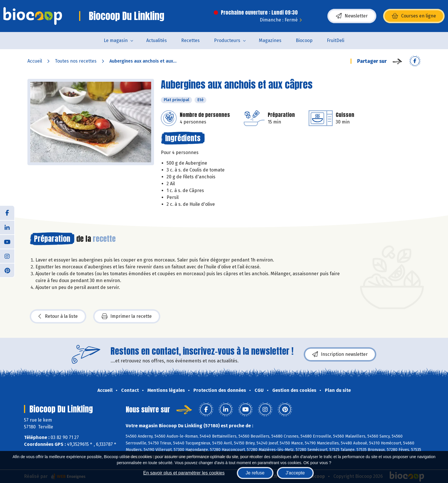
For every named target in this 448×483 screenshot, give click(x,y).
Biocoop (304, 40)
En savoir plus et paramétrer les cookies (184, 473)
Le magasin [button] (116, 40)
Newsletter (352, 16)
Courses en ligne (414, 16)
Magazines (270, 40)
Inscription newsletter (340, 354)
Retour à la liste (58, 316)
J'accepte (295, 473)
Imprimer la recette (127, 316)
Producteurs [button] (227, 40)
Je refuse (255, 473)
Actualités (157, 40)
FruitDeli (336, 40)
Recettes (190, 40)
